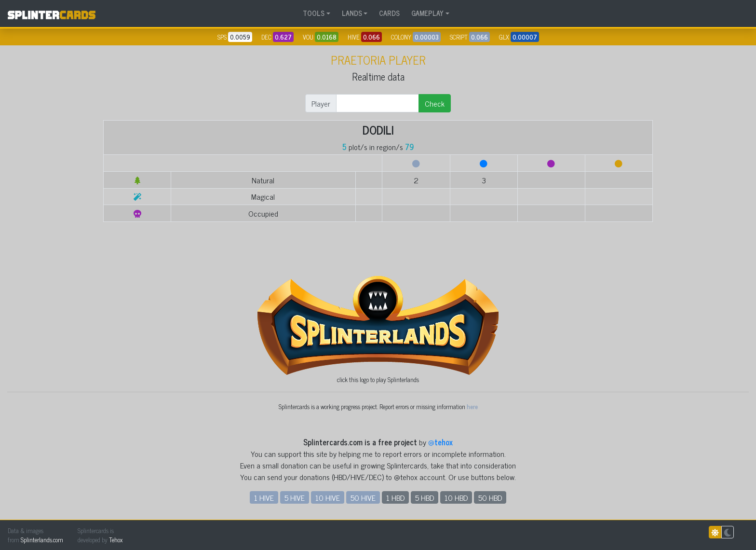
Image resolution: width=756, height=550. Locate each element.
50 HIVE (363, 497)
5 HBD (425, 497)
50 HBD (490, 497)
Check (435, 103)
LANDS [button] (352, 13)
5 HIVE (295, 497)
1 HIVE (264, 497)
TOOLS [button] (314, 13)
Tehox (116, 540)
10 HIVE (328, 497)
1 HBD (395, 497)
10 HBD (456, 497)
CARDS (389, 13)
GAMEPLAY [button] (427, 13)
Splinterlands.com (42, 540)
